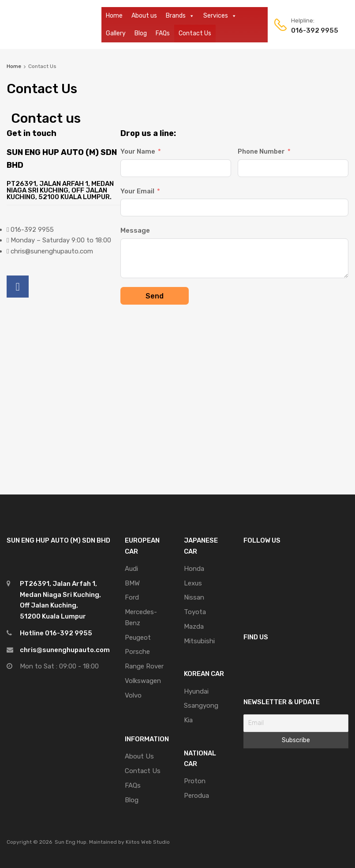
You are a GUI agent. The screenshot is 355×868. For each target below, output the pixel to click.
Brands (180, 16)
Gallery (116, 33)
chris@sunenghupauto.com (65, 650)
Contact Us (195, 33)
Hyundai (196, 691)
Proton (195, 781)
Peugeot (138, 638)
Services (220, 16)
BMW (132, 583)
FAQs (163, 33)
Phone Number (261, 151)
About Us (139, 756)
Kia (188, 720)
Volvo (133, 695)
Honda (194, 569)
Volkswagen (143, 681)
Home (114, 16)
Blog (141, 33)
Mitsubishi (199, 641)
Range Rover (144, 666)
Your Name (138, 151)
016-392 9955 (313, 30)
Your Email (137, 191)
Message (135, 230)
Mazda (194, 626)
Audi (131, 569)
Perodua (196, 796)
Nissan (194, 597)
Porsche (137, 652)
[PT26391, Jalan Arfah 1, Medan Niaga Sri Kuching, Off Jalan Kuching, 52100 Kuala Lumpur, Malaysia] (177, 384)
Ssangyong (201, 706)
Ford (132, 597)
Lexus (193, 583)
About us (144, 16)
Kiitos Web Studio (148, 842)
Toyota (195, 612)
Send (155, 296)
